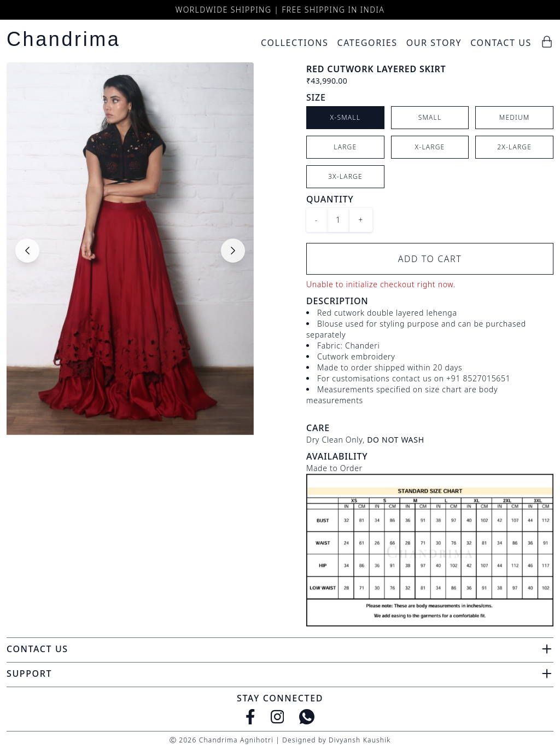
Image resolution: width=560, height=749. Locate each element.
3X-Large (345, 176)
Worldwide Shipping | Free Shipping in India (280, 10)
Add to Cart (430, 259)
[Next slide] (233, 251)
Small (430, 117)
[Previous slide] (27, 251)
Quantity (330, 199)
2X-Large (514, 147)
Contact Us (501, 43)
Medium (515, 117)
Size (316, 97)
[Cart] (547, 42)
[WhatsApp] (307, 717)
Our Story (434, 43)
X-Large (430, 147)
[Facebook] (250, 717)
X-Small (346, 117)
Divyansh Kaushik (360, 740)
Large (345, 147)
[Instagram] (278, 717)
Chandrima (63, 39)
